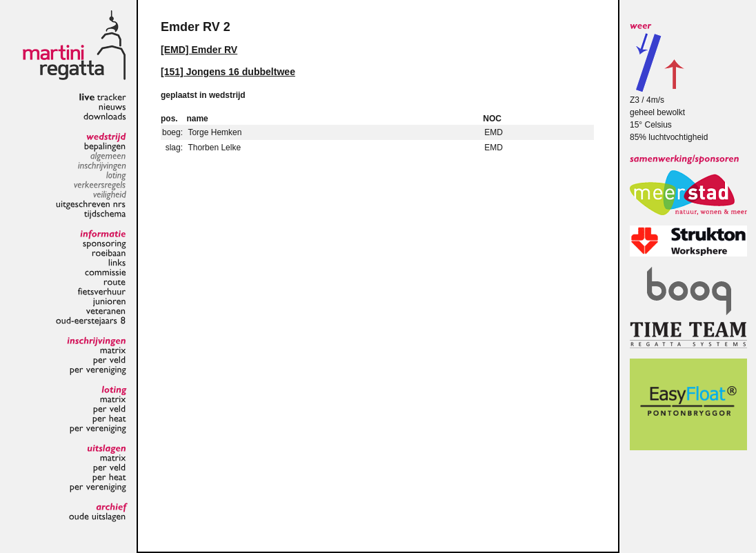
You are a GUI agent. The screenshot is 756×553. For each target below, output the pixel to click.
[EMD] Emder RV (199, 50)
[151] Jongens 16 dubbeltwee (228, 72)
